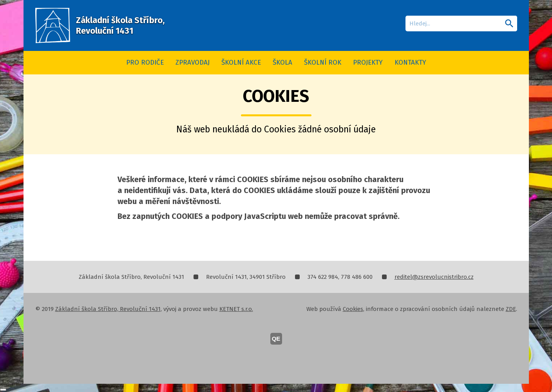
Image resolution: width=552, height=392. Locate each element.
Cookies (353, 309)
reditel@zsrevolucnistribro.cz (434, 277)
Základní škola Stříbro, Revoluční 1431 (108, 309)
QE (276, 339)
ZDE (511, 309)
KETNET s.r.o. (236, 309)
